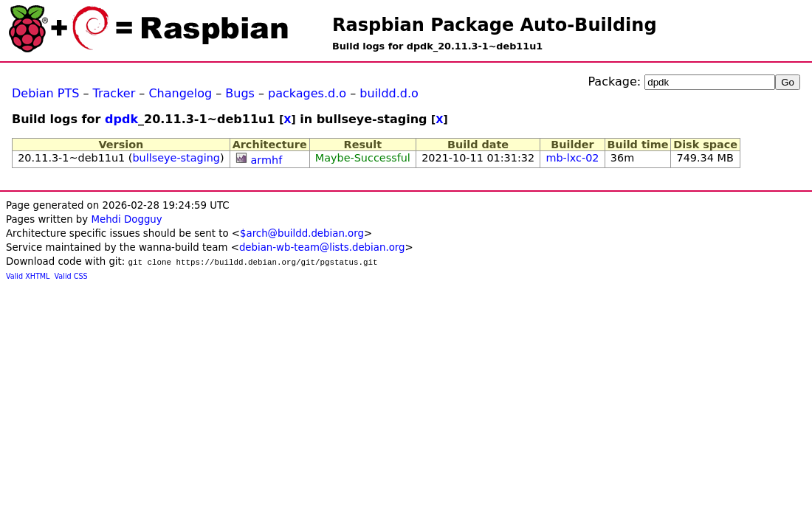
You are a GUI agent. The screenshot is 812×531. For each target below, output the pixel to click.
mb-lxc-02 (572, 158)
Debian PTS (45, 93)
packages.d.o (307, 93)
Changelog (180, 93)
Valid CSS (71, 276)
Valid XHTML (28, 276)
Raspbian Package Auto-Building (495, 25)
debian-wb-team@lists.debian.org (322, 247)
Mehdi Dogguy (126, 219)
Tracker (114, 93)
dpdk (121, 119)
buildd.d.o (389, 93)
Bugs (240, 93)
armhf (267, 160)
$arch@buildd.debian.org (302, 233)
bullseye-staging (176, 158)
